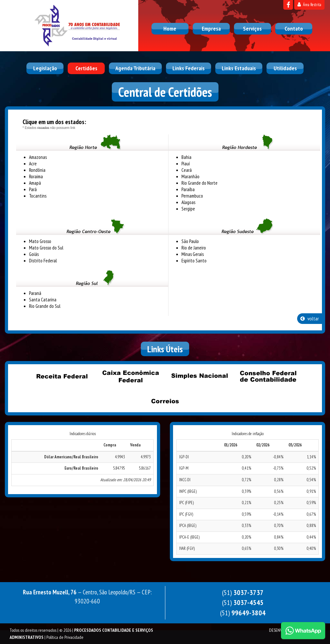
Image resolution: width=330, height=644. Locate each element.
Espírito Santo (194, 261)
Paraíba (188, 189)
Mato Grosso (40, 241)
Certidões (86, 68)
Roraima (36, 176)
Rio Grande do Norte (199, 183)
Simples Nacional (199, 376)
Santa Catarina (43, 300)
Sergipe (188, 209)
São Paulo (190, 241)
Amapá (35, 183)
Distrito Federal (43, 261)
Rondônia (37, 170)
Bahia (186, 157)
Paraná (35, 293)
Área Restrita (309, 5)
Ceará (187, 170)
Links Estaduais (239, 68)
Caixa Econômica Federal (131, 376)
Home (170, 29)
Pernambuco (192, 196)
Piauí (186, 164)
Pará (33, 189)
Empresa (211, 29)
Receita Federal (62, 376)
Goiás (34, 254)
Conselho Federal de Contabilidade (268, 376)
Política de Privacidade (65, 637)
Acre (33, 164)
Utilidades (285, 68)
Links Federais (189, 68)
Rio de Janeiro (194, 248)
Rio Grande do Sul (45, 306)
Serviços (252, 29)
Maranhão (190, 176)
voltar (310, 318)
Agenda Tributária (135, 68)
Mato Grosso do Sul (46, 248)
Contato (294, 29)
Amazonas (38, 157)
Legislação (45, 68)
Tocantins (38, 196)
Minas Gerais (193, 254)
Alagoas (188, 202)
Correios (165, 401)
